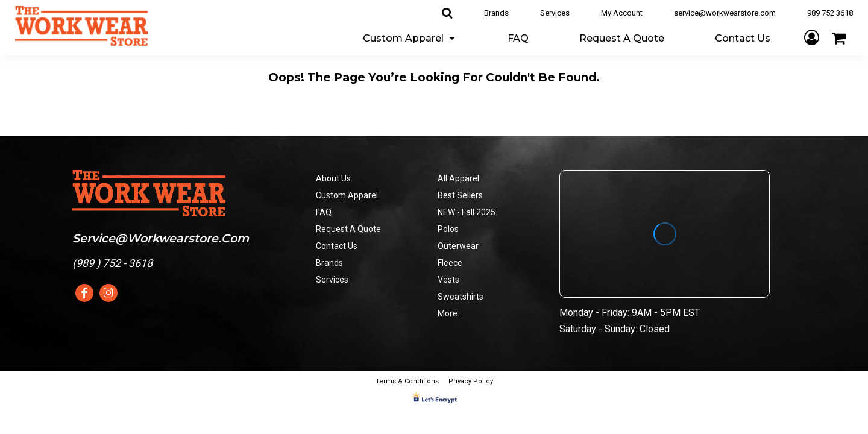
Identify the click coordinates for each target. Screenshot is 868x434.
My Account (622, 13)
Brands (496, 13)
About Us (333, 178)
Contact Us (337, 246)
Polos (448, 229)
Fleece (450, 263)
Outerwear (458, 246)
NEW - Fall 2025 (467, 212)
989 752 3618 (830, 13)
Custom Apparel (347, 195)
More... (450, 313)
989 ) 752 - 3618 (114, 263)
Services (555, 13)
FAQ (324, 212)
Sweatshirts (461, 297)
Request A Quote (348, 229)
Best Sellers (460, 195)
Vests (448, 280)
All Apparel (458, 178)
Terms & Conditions (407, 381)
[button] (410, 38)
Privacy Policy (471, 381)
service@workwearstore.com (725, 13)
